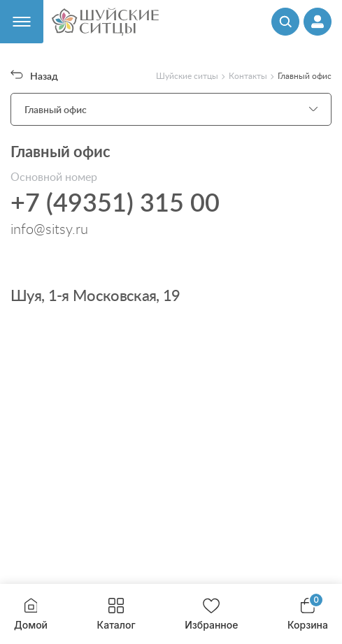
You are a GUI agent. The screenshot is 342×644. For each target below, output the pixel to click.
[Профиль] (318, 22)
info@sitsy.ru (49, 229)
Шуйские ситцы (187, 76)
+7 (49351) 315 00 (115, 202)
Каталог (116, 614)
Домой (31, 614)
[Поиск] (285, 22)
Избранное (211, 614)
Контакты (248, 76)
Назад (34, 76)
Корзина (308, 614)
